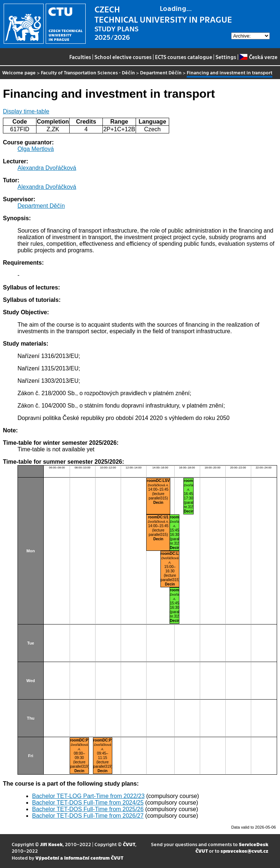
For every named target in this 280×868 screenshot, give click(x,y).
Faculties (80, 57)
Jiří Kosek (51, 844)
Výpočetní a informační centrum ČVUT (79, 858)
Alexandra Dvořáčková (47, 168)
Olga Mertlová (36, 149)
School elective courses (123, 57)
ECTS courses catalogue (184, 57)
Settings (226, 57)
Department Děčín (161, 72)
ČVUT (129, 844)
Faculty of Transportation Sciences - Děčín (88, 72)
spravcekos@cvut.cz (244, 851)
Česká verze (258, 57)
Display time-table (26, 111)
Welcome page (19, 72)
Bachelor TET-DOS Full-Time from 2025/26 (88, 809)
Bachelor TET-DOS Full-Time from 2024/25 (88, 803)
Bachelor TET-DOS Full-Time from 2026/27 (88, 816)
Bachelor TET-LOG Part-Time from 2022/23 (88, 796)
